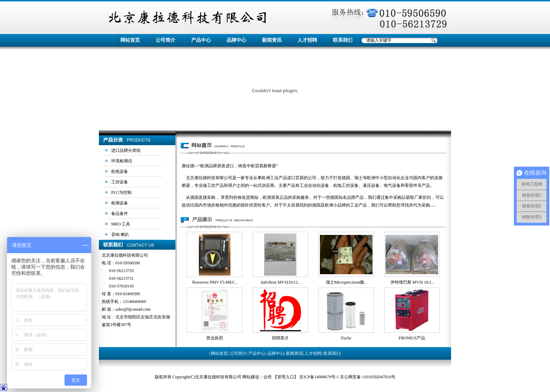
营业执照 (215, 338)
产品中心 (201, 40)
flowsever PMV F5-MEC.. (215, 282)
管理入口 (286, 377)
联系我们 (343, 40)
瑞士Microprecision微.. (346, 282)
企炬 (268, 377)
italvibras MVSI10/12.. (280, 282)
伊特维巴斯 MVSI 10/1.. (412, 282)
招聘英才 (280, 338)
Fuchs (346, 338)
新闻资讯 (272, 40)
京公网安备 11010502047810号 (368, 377)
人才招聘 (307, 40)
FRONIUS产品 (412, 338)
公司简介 (166, 40)
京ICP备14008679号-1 (319, 377)
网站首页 (130, 40)
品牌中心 (236, 40)
